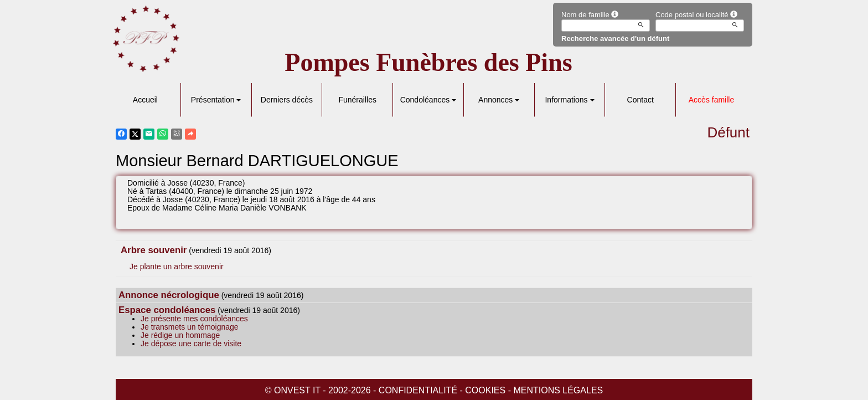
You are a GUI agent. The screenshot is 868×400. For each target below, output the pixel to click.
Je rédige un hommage (180, 335)
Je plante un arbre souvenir (177, 266)
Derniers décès (287, 100)
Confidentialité (418, 390)
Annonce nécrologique (169, 295)
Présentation (216, 100)
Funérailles (357, 100)
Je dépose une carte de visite (191, 343)
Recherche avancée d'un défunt (615, 39)
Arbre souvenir (154, 250)
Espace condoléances (167, 310)
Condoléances (428, 100)
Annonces (499, 100)
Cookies (485, 390)
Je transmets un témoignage (190, 327)
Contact (640, 100)
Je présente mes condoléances (194, 319)
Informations (569, 100)
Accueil (145, 100)
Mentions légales (558, 390)
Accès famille (711, 100)
